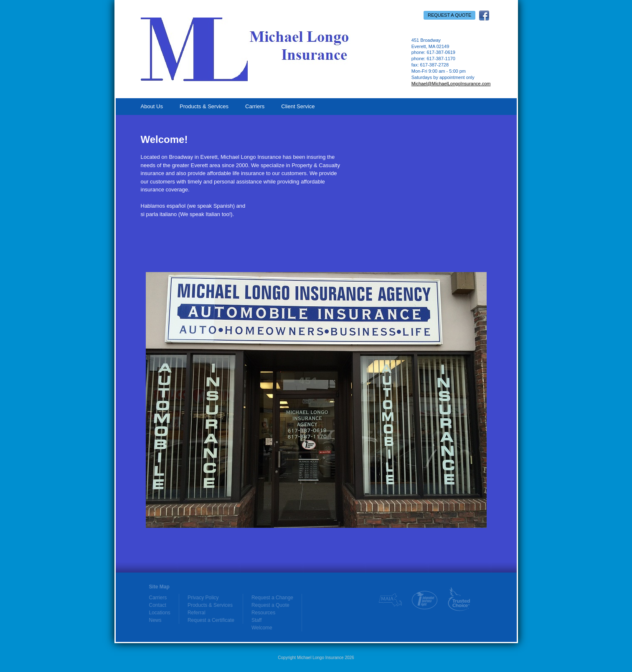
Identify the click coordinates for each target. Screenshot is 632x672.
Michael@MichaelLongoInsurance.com (451, 84)
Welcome (262, 628)
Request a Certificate (211, 620)
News (155, 620)
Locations (160, 613)
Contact (158, 605)
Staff (256, 620)
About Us (152, 106)
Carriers (255, 106)
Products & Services (204, 106)
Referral (197, 613)
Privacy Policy (203, 598)
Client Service (298, 106)
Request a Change (272, 598)
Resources (263, 613)
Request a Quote (449, 15)
